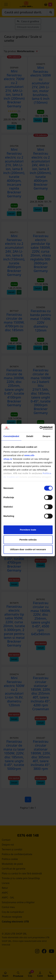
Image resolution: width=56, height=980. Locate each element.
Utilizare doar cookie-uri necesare (28, 549)
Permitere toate (28, 530)
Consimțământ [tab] (11, 436)
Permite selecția (28, 540)
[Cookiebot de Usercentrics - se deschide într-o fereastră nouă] (40, 428)
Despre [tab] (46, 436)
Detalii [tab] (30, 436)
